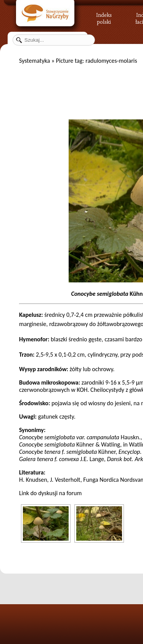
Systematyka (35, 61)
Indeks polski (104, 17)
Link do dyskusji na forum (50, 493)
